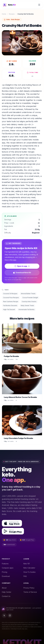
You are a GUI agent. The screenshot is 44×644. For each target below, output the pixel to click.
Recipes (12, 14)
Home (4, 14)
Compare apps (8, 568)
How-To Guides (30, 572)
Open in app (22, 266)
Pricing (5, 572)
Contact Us (7, 596)
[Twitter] (4, 615)
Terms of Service (31, 592)
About (5, 588)
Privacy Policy (30, 588)
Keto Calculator (30, 568)
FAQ (26, 576)
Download (7, 576)
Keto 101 (27, 564)
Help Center (7, 592)
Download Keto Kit (22, 273)
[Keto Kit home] (9, 5)
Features (6, 564)
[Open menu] (39, 5)
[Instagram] (10, 615)
